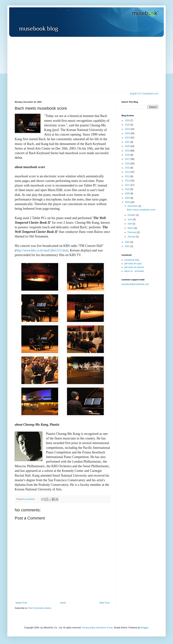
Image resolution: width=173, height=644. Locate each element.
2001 (128, 246)
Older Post (104, 603)
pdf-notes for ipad (133, 264)
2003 (128, 202)
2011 (128, 185)
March (131, 228)
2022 (128, 138)
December (133, 206)
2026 (128, 120)
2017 (128, 159)
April (130, 224)
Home (63, 603)
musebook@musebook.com (135, 284)
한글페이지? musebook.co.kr (144, 94)
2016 (128, 164)
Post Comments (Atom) (40, 608)
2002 (128, 242)
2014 (128, 172)
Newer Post (21, 603)
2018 (128, 155)
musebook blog (132, 260)
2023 (128, 133)
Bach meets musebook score (141, 210)
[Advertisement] (86, 64)
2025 (128, 125)
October (132, 215)
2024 (128, 129)
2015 (128, 168)
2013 (128, 176)
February (132, 232)
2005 (128, 194)
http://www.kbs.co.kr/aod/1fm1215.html (42, 250)
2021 (128, 142)
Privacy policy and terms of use (97, 628)
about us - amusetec (134, 271)
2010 (128, 189)
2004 (128, 198)
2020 (128, 146)
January (132, 237)
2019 (128, 151)
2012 (128, 181)
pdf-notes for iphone (134, 267)
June (130, 219)
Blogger (145, 628)
